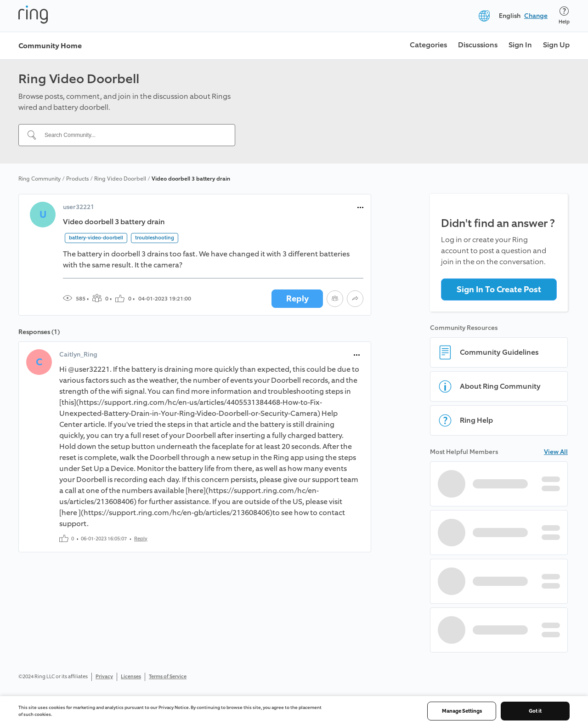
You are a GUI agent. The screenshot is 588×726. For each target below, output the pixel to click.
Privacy (104, 677)
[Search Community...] (132, 135)
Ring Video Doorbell (120, 179)
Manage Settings (462, 711)
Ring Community (40, 179)
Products (77, 179)
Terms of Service (168, 677)
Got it (535, 711)
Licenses (131, 677)
